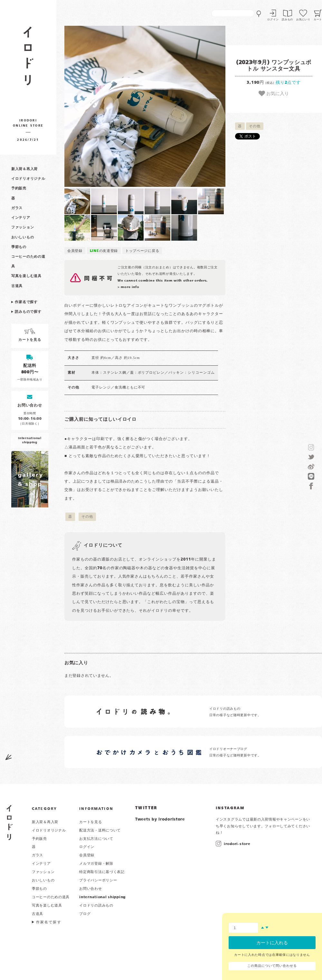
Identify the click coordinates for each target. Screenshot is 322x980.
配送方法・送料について (100, 831)
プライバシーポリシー (98, 880)
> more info (128, 287)
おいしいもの (23, 237)
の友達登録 (104, 251)
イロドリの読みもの (96, 906)
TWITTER (146, 808)
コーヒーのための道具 (51, 897)
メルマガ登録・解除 (96, 864)
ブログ (85, 914)
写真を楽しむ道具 (26, 276)
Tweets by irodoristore (160, 820)
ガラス (17, 208)
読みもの (287, 20)
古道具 (17, 286)
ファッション (23, 227)
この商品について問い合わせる (272, 966)
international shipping (102, 897)
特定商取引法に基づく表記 (102, 872)
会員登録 (75, 251)
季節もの (19, 247)
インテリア (21, 218)
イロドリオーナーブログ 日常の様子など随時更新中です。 (235, 752)
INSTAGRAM (230, 808)
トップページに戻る (142, 251)
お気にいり (303, 20)
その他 (255, 126)
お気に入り (274, 93)
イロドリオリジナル (28, 179)
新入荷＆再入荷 (24, 169)
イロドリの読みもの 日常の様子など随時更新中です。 (235, 712)
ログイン (273, 20)
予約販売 (19, 188)
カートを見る (90, 822)
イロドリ (9, 823)
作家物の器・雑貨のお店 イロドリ (28, 59)
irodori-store (237, 844)
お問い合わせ (90, 889)
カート (318, 20)
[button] (105, 106)
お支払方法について (96, 839)
